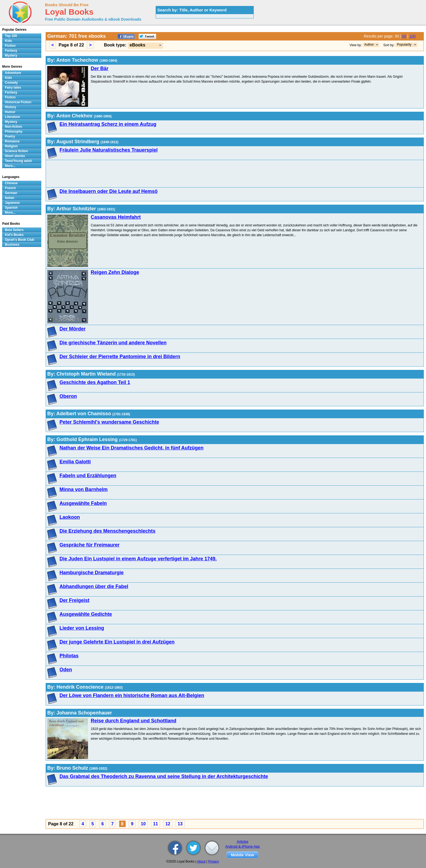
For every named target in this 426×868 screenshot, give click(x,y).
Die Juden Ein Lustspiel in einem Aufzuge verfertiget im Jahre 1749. (138, 559)
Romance (12, 141)
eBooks (137, 45)
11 (156, 824)
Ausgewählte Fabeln (83, 503)
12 (168, 824)
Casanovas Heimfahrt (116, 217)
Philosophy (14, 132)
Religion (11, 146)
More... (10, 166)
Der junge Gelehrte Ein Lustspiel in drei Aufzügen (117, 642)
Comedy (11, 83)
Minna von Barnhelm (84, 489)
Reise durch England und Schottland (134, 721)
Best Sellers (14, 230)
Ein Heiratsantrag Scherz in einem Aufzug (108, 124)
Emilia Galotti (75, 462)
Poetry (10, 136)
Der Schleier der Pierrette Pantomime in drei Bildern (120, 357)
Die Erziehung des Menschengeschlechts (107, 531)
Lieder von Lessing (82, 628)
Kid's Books (14, 235)
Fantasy (11, 51)
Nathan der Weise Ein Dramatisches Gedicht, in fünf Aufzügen (131, 448)
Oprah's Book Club (20, 240)
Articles (242, 842)
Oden (66, 670)
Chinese (11, 183)
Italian (10, 198)
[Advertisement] (210, 174)
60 (404, 36)
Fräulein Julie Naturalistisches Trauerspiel (109, 150)
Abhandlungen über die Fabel (94, 586)
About (201, 861)
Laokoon (70, 517)
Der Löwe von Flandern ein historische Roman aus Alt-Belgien (132, 695)
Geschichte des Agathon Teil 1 (95, 382)
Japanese (12, 203)
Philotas (69, 656)
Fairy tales (13, 88)
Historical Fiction (18, 102)
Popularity (404, 45)
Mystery (11, 55)
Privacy (213, 861)
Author (369, 45)
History (10, 107)
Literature (12, 117)
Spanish (11, 208)
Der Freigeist (74, 600)
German (11, 193)
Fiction (10, 46)
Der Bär (100, 68)
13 (180, 824)
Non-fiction (13, 127)
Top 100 (11, 36)
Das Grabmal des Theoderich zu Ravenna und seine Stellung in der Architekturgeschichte (164, 776)
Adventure (13, 73)
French (10, 188)
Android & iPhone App (242, 846)
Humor (10, 112)
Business (12, 245)
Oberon (68, 396)
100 (413, 36)
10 (143, 824)
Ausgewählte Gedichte (86, 614)
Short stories (15, 156)
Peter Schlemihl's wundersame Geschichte (109, 422)
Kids (8, 41)
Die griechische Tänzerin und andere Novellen (113, 343)
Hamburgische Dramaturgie (92, 573)
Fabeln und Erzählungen (88, 476)
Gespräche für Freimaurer (90, 545)
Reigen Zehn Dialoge (115, 272)
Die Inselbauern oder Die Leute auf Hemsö (109, 191)
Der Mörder (73, 329)
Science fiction (16, 151)
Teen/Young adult (18, 161)
